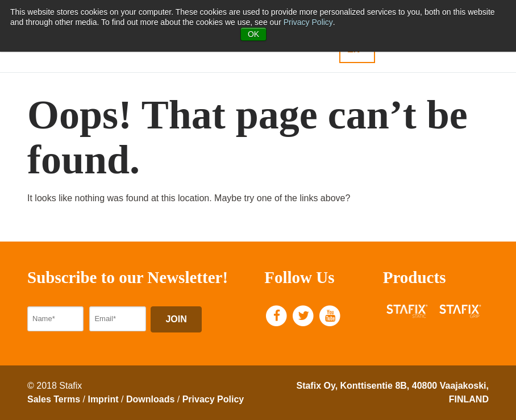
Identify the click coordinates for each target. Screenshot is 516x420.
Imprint (103, 399)
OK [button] (253, 34)
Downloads (150, 399)
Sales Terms (54, 399)
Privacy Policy (308, 22)
